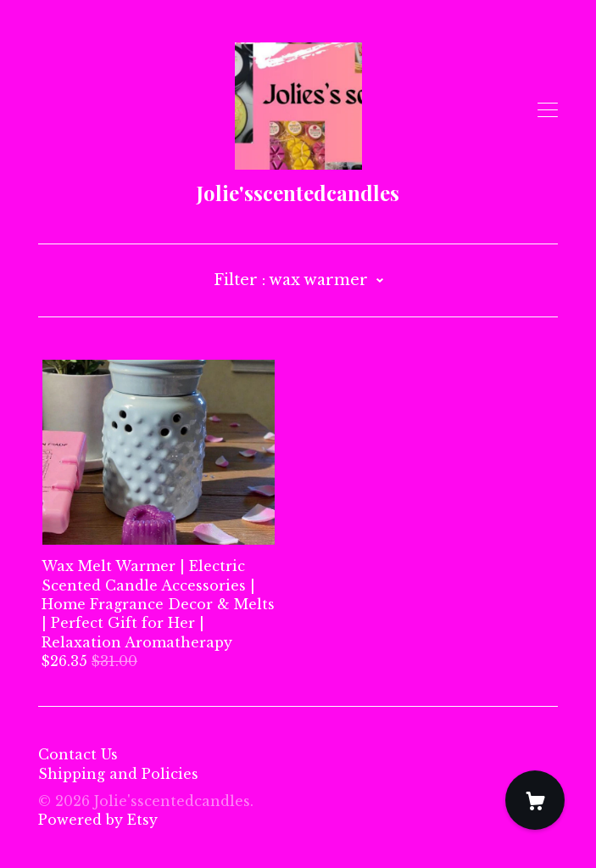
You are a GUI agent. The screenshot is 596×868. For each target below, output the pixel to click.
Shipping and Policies (118, 774)
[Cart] (535, 800)
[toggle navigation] (548, 110)
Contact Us (78, 754)
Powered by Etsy (98, 820)
